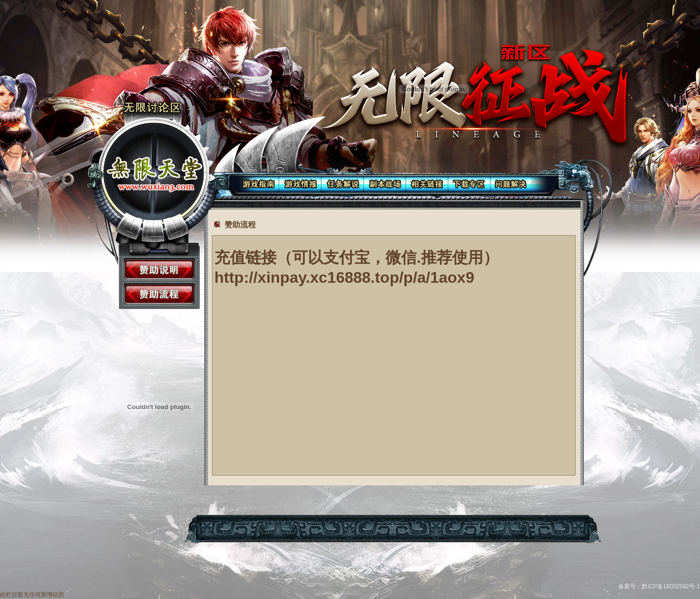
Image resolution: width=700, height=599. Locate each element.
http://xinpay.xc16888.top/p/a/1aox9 (344, 277)
